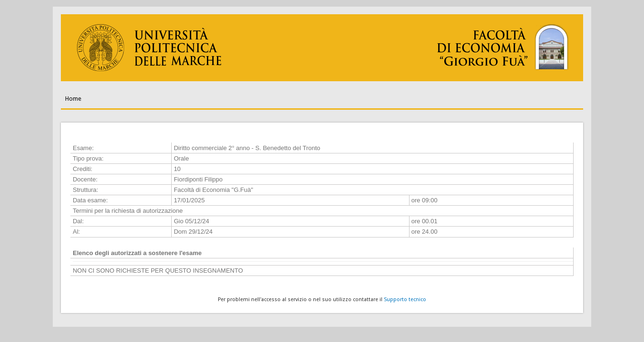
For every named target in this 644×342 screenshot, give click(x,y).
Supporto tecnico (405, 299)
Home (73, 99)
